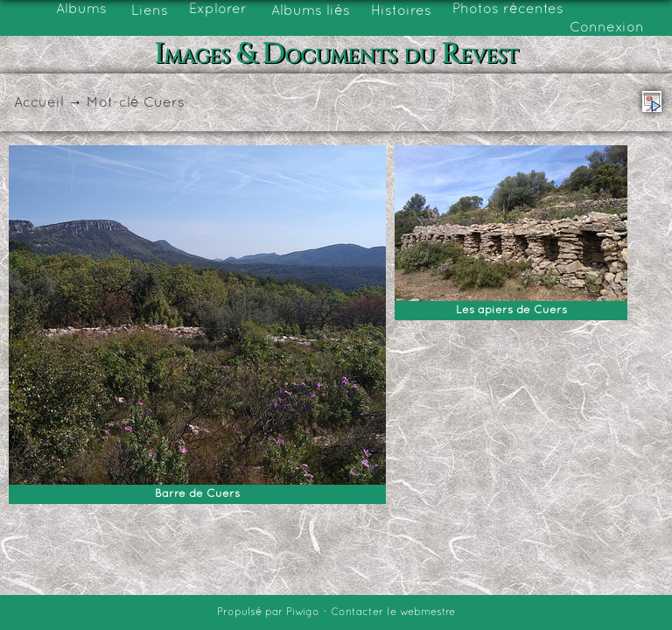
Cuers (164, 103)
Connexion (607, 28)
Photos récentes (508, 10)
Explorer (218, 10)
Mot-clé (113, 103)
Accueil (39, 103)
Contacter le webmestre (393, 612)
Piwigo (303, 612)
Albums (81, 10)
